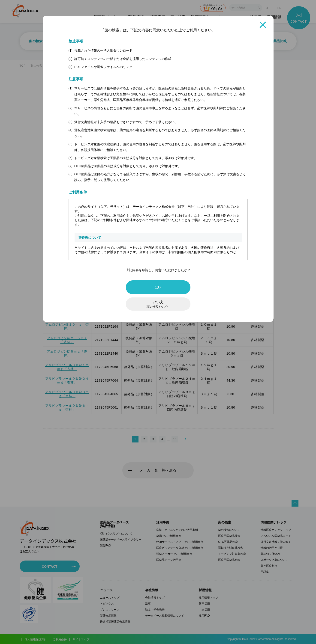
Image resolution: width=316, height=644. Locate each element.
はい (158, 287)
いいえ (158, 304)
